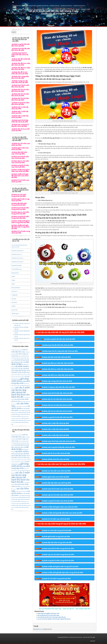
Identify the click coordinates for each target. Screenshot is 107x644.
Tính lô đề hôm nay (28, 9)
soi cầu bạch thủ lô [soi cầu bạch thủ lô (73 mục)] (19, 393)
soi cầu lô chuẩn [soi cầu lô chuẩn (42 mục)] (21, 407)
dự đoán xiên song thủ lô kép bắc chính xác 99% (58, 447)
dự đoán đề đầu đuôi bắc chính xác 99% (56, 459)
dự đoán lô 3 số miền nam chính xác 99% (56, 519)
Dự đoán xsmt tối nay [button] (67, 6)
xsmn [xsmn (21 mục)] (17, 422)
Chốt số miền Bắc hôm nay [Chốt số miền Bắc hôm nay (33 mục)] (19, 351)
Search (14, 32)
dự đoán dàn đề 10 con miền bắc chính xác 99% (58, 375)
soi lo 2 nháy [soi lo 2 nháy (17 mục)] (20, 414)
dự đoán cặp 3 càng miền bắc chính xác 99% (57, 381)
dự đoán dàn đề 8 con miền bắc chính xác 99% (58, 369)
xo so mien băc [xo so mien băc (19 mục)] (22, 418)
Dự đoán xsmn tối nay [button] (80, 6)
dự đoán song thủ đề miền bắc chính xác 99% (60, 339)
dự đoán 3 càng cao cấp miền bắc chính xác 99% (58, 387)
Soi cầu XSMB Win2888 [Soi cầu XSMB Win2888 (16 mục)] (20, 412)
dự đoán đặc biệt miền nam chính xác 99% (56, 483)
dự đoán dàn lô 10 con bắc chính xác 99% (56, 453)
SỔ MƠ (88, 9)
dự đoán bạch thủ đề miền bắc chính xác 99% (58, 345)
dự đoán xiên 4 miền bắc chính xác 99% (55, 435)
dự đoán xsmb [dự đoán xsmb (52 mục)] (21, 366)
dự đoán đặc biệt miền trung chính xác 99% (57, 542)
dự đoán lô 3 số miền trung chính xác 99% (56, 579)
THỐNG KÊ (72, 9)
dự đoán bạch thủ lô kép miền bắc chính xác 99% (59, 441)
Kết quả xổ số (37, 9)
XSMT (51, 9)
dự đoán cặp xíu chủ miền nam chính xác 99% (58, 495)
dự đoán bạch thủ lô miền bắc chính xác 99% (57, 393)
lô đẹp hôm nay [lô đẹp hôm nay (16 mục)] (24, 385)
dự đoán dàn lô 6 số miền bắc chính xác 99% (57, 405)
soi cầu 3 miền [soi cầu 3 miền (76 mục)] (23, 387)
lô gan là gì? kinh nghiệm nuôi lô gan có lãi (48, 613)
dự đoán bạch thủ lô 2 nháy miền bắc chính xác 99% (60, 351)
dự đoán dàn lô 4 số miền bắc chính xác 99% (57, 399)
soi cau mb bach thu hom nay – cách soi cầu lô (24, 6)
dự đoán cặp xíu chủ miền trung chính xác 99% (58, 554)
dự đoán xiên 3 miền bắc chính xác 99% (55, 429)
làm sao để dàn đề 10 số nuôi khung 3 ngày (48, 615)
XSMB (43, 9)
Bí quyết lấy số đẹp (17, 9)
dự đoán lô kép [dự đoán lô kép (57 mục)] (20, 363)
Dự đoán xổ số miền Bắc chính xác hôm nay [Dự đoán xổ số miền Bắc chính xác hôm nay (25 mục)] (21, 372)
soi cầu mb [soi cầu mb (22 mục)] (24, 408)
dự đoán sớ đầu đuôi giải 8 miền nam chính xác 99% (60, 507)
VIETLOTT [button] (65, 9)
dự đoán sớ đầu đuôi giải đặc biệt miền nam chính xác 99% (62, 513)
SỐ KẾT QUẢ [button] (23, 13)
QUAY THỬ (15, 13)
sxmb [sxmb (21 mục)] (18, 416)
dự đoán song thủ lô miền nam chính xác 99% (58, 501)
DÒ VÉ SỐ (83, 9)
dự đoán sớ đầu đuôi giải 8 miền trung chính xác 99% (60, 566)
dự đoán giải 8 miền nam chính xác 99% (55, 477)
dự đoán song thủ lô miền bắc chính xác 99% (57, 417)
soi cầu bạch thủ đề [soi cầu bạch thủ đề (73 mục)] (20, 396)
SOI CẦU (78, 9)
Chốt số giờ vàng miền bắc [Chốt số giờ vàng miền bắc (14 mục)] (17, 350)
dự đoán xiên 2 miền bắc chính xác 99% (55, 423)
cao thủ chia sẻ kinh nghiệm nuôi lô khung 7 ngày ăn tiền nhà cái (54, 619)
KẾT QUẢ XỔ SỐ (57, 9)
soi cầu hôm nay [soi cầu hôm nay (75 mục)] (20, 405)
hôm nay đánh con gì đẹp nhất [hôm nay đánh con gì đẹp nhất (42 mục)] (21, 382)
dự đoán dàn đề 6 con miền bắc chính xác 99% (58, 363)
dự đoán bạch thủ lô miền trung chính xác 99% (58, 548)
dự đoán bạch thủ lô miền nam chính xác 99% (58, 489)
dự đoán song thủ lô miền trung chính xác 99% (58, 560)
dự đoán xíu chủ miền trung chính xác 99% (57, 530)
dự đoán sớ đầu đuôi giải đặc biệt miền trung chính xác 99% (62, 572)
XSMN (47, 9)
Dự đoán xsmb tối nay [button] (43, 6)
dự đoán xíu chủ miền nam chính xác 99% (56, 471)
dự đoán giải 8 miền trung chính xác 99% (56, 536)
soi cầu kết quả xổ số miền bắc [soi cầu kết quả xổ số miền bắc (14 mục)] (21, 406)
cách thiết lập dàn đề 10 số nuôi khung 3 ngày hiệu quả (51, 617)
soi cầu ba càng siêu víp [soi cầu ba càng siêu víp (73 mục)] (19, 391)
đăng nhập (41, 629)
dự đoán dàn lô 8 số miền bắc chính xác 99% (57, 411)
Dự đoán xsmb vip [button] (55, 6)
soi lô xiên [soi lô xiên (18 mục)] (26, 414)
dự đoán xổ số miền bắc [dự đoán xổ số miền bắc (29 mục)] (20, 369)
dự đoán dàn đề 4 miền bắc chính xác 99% (56, 357)
